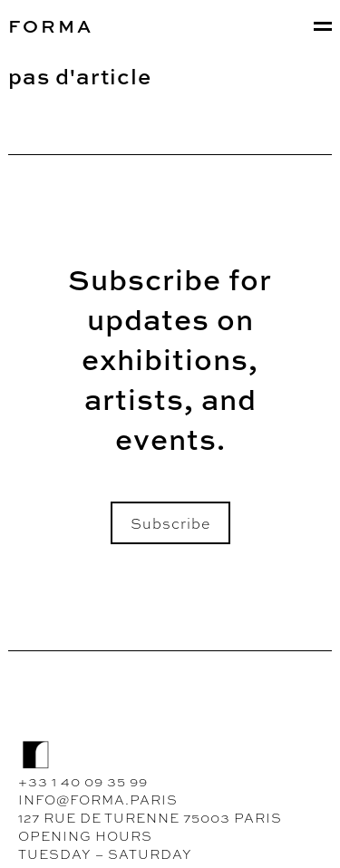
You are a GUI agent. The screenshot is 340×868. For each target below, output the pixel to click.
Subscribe (170, 522)
